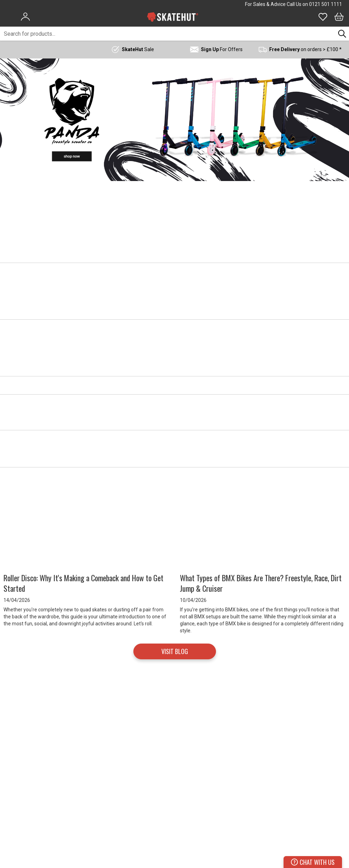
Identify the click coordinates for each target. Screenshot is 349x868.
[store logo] (173, 17)
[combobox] (168, 34)
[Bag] (339, 17)
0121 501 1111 (326, 4)
